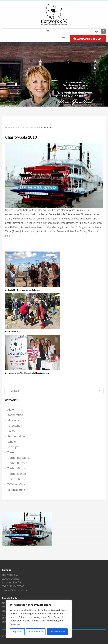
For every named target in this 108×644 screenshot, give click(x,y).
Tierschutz (14, 479)
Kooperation (15, 415)
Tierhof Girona (16, 468)
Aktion (11, 410)
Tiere (11, 452)
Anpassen (17, 632)
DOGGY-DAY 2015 (13, 332)
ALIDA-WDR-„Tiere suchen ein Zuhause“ (23, 290)
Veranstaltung (47, 128)
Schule (12, 442)
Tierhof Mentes (17, 474)
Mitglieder (14, 420)
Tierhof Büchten (17, 463)
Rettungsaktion (17, 436)
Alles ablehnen (36, 632)
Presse (12, 431)
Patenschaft (15, 426)
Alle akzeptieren (57, 632)
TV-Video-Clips (16, 484)
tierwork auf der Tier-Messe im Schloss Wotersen (27, 373)
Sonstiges (13, 447)
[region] (39, 619)
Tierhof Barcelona (19, 458)
